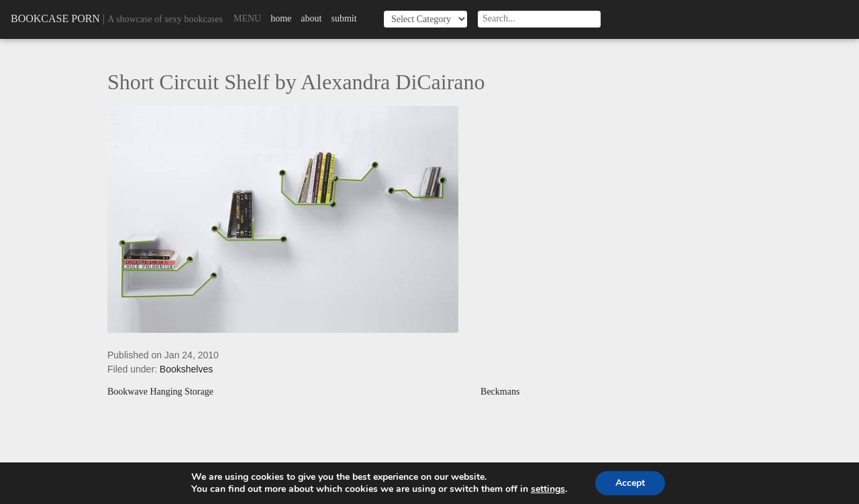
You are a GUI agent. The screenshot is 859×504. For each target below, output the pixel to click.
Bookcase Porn (55, 18)
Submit (344, 18)
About (311, 18)
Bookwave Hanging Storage (160, 392)
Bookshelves (186, 369)
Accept (630, 483)
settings (548, 489)
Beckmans (500, 392)
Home (281, 18)
